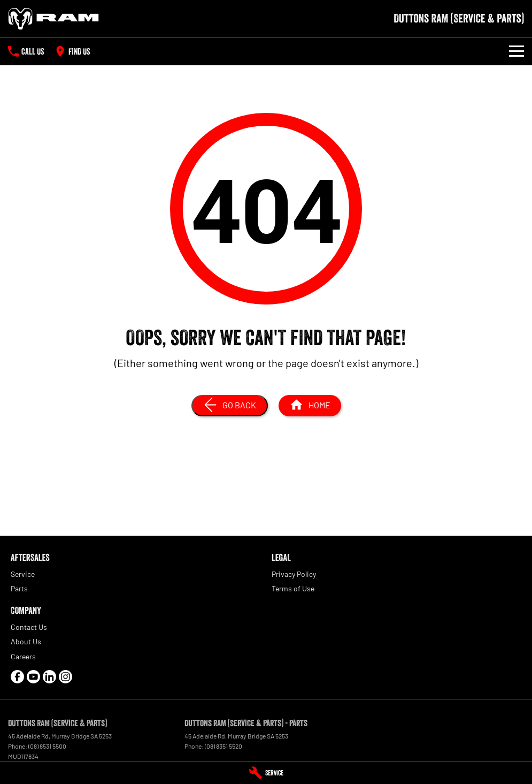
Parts (19, 588)
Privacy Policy (294, 574)
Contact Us (29, 627)
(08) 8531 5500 (47, 746)
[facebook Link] (17, 677)
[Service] (266, 773)
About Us (26, 641)
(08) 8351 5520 (223, 746)
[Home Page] (53, 19)
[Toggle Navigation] (516, 51)
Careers (23, 656)
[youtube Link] (33, 677)
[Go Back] (230, 406)
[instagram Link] (65, 677)
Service (23, 574)
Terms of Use (293, 588)
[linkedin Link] (49, 677)
